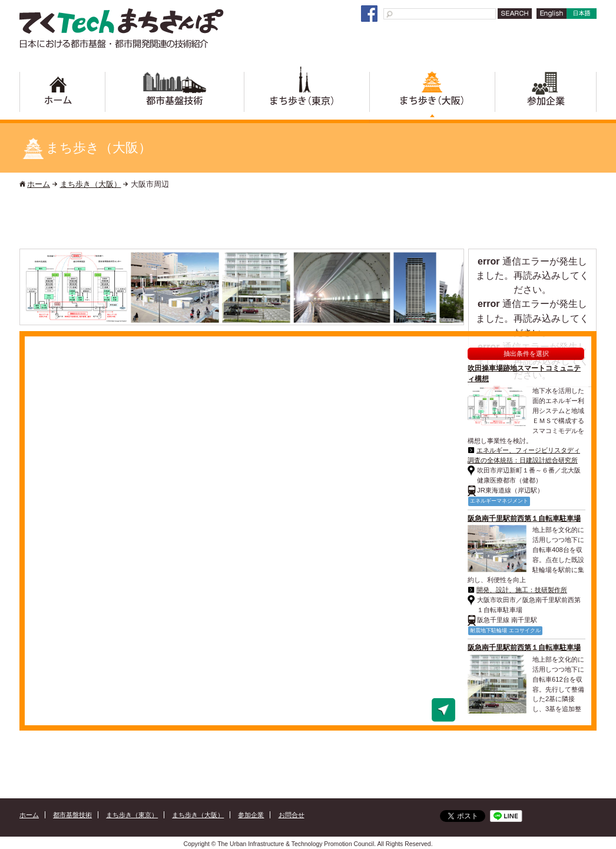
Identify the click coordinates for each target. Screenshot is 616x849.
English (549, 19)
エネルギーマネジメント (499, 501)
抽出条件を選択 (526, 354)
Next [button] (456, 288)
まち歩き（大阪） (432, 95)
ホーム (62, 95)
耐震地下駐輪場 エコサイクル (505, 630)
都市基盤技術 (175, 95)
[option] (77, 288)
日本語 (581, 19)
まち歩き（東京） (307, 95)
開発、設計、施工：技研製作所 (522, 590)
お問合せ (292, 815)
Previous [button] (31, 288)
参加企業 (546, 95)
